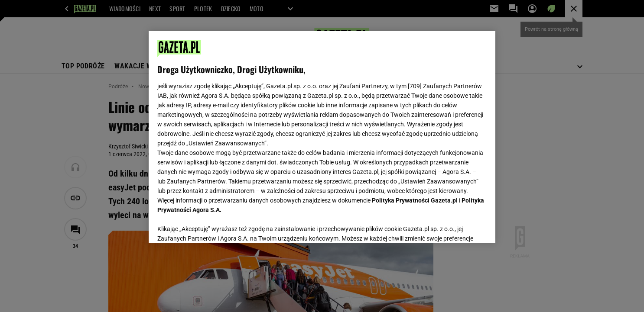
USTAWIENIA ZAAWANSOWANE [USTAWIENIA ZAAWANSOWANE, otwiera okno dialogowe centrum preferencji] (214, 226)
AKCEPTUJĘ (457, 226)
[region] (322, 137)
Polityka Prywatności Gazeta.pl (415, 200)
